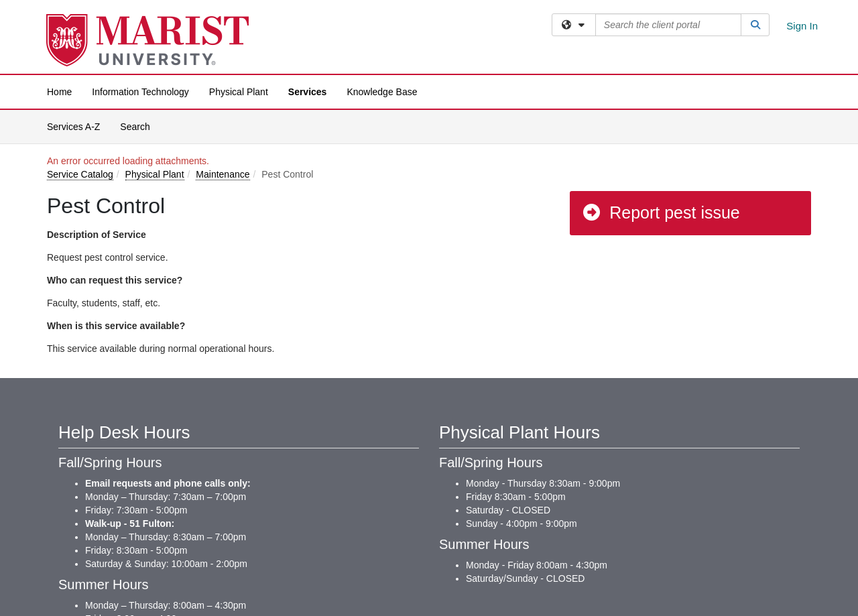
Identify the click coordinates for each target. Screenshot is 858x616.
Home (59, 92)
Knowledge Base (382, 92)
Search (140, 126)
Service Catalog (80, 174)
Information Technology (140, 92)
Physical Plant (239, 92)
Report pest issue (661, 212)
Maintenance (223, 174)
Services (308, 92)
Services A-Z (73, 127)
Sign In (802, 26)
